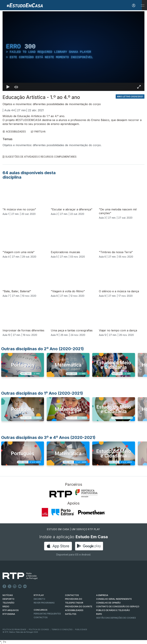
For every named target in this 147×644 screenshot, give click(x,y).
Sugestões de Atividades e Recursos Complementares (40, 157)
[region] (73, 51)
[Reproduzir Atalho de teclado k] (8, 87)
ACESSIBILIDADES (14, 132)
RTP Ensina (9, 614)
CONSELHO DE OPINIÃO (108, 603)
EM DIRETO (39, 599)
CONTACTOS (72, 595)
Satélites (71, 614)
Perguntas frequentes (47, 614)
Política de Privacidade (14, 629)
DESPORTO (8, 599)
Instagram (15, 586)
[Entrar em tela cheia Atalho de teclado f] (139, 87)
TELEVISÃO (8, 603)
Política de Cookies (39, 629)
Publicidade (81, 629)
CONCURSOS (41, 610)
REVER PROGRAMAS (44, 603)
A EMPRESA (102, 595)
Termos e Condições (62, 629)
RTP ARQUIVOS (11, 610)
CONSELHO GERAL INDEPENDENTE (114, 599)
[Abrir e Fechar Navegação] (143, 6)
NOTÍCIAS (8, 595)
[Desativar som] (16, 87)
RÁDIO (6, 606)
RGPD (99, 614)
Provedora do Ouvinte (79, 606)
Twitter (10, 586)
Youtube (20, 586)
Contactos (41, 617)
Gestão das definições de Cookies (116, 618)
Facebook (4, 586)
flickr (25, 586)
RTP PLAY (39, 595)
